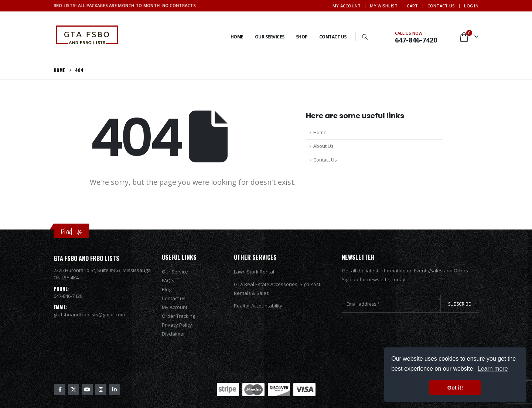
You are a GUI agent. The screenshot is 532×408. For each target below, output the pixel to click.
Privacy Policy (177, 325)
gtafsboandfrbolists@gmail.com (89, 314)
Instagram (101, 390)
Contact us (174, 298)
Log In (471, 6)
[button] (365, 37)
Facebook (60, 390)
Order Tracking (178, 316)
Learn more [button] (493, 369)
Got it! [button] (455, 388)
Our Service (175, 272)
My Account (347, 6)
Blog (167, 289)
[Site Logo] (87, 36)
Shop (302, 37)
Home (237, 37)
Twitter (74, 390)
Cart (412, 6)
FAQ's (168, 280)
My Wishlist (384, 6)
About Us (323, 146)
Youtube (87, 390)
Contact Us (441, 6)
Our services (270, 37)
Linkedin (115, 390)
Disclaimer (173, 334)
